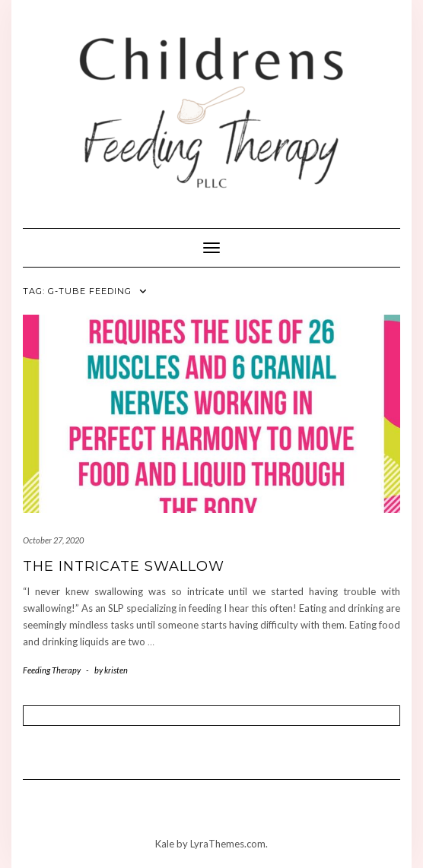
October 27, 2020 (53, 540)
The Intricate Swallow (124, 566)
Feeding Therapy (52, 670)
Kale (165, 844)
